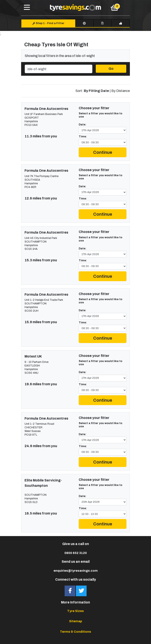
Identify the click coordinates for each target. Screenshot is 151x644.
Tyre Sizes (75, 611)
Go (111, 69)
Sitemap (76, 621)
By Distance (121, 91)
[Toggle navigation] (27, 8)
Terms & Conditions (75, 632)
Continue (103, 152)
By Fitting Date (96, 91)
